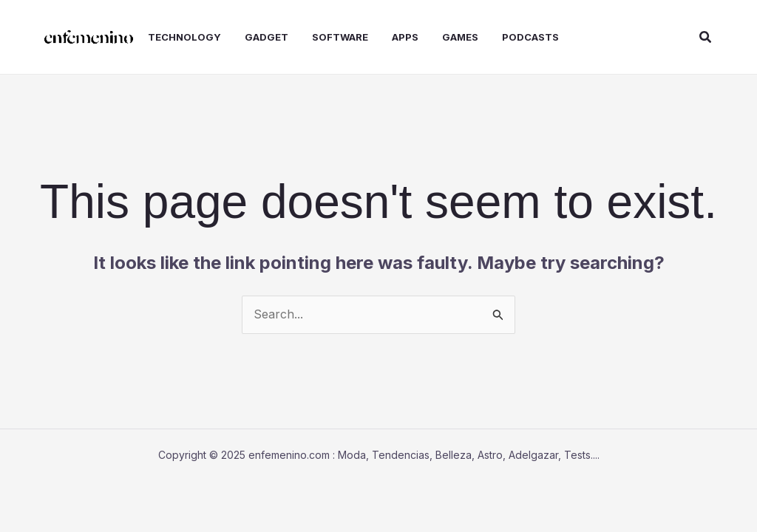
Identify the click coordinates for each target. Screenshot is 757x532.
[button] (706, 37)
